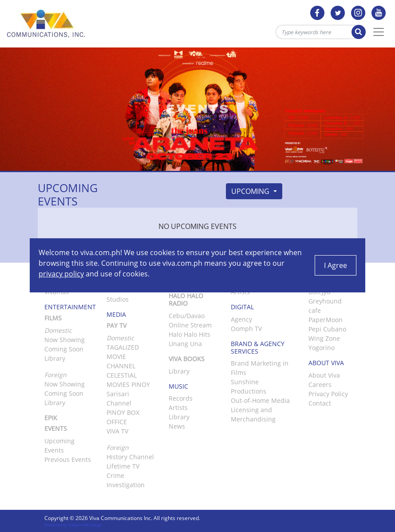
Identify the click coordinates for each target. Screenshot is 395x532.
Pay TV (117, 325)
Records (181, 398)
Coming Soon (64, 349)
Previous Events (68, 459)
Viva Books (187, 359)
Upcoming (251, 191)
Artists (178, 408)
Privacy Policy (328, 394)
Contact (320, 403)
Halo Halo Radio (186, 299)
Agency (241, 319)
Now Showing (65, 340)
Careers (320, 384)
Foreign (118, 447)
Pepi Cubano (327, 329)
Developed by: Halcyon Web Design (73, 525)
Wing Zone (324, 338)
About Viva (324, 375)
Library (55, 358)
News (177, 426)
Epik (51, 418)
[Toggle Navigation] (379, 32)
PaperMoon (326, 320)
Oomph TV (246, 329)
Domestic (120, 338)
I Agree (336, 265)
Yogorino (322, 348)
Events (56, 428)
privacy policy (61, 274)
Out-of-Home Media (260, 400)
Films (53, 318)
